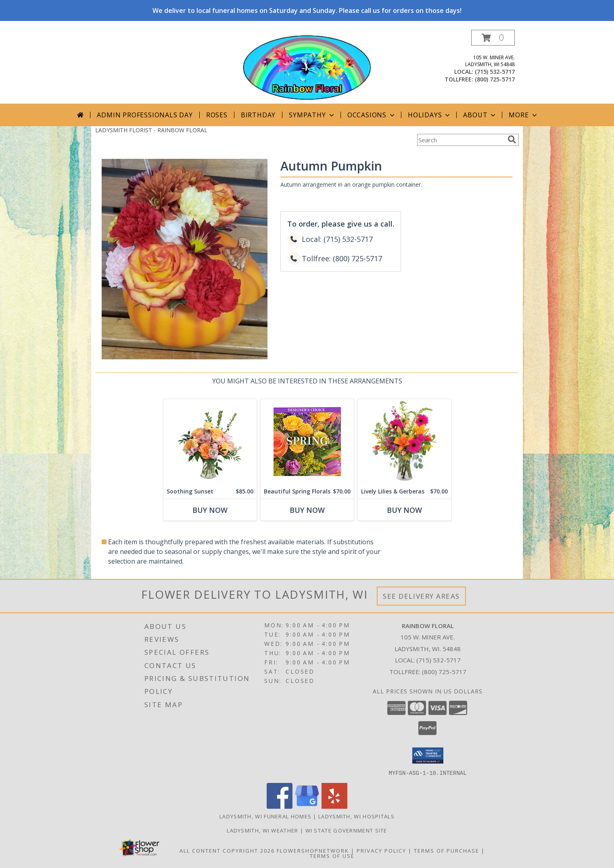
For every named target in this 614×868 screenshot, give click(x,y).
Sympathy (312, 115)
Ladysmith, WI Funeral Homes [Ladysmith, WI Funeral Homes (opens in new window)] (265, 816)
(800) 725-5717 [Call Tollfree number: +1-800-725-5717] (444, 672)
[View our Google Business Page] (307, 806)
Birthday (258, 115)
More (523, 115)
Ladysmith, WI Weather (262, 830)
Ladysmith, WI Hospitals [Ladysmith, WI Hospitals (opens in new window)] (356, 816)
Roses (217, 115)
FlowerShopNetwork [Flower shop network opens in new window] (313, 850)
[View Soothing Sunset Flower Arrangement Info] (210, 442)
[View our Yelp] (334, 806)
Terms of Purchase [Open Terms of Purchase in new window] (447, 850)
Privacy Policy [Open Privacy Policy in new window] (381, 850)
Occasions (372, 115)
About (480, 115)
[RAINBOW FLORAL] (307, 67)
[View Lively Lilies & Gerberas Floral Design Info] (404, 442)
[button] (493, 38)
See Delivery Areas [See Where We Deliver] (421, 596)
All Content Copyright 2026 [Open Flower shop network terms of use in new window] (227, 850)
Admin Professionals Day (145, 115)
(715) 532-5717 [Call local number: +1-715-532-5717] (495, 72)
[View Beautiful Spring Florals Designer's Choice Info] (307, 442)
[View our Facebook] (280, 806)
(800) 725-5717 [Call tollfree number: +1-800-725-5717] (495, 79)
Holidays (430, 115)
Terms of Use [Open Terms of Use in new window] (332, 856)
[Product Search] (461, 140)
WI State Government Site (346, 830)
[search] (512, 139)
